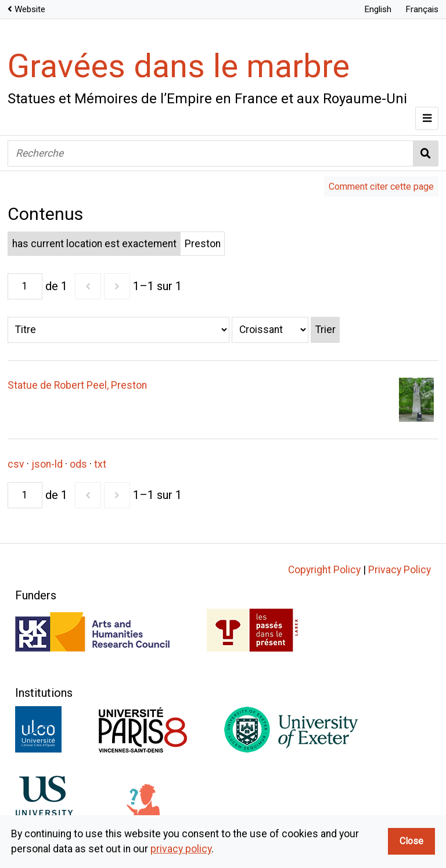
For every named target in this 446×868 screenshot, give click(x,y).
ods (78, 464)
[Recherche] (211, 153)
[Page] (25, 286)
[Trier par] (118, 330)
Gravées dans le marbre (179, 66)
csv (16, 464)
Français (422, 9)
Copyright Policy (324, 570)
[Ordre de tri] (270, 330)
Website (30, 9)
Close (411, 841)
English (378, 9)
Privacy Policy (400, 570)
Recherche (426, 153)
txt (100, 464)
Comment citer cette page (381, 187)
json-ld (47, 464)
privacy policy (181, 849)
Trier (325, 330)
